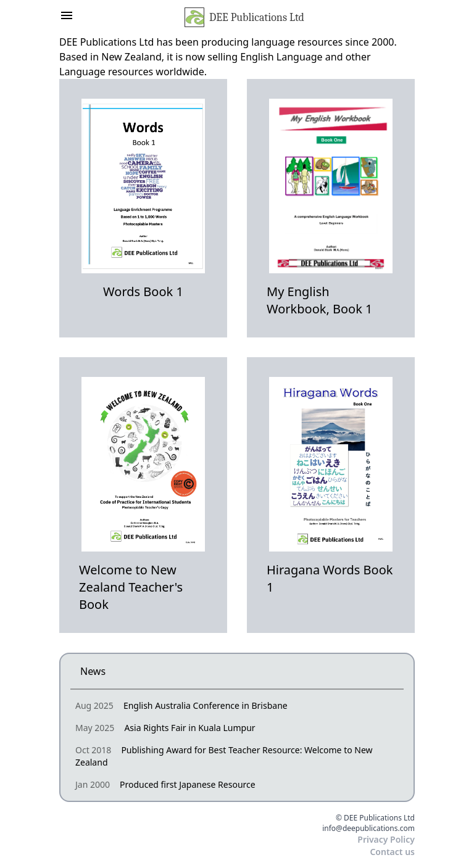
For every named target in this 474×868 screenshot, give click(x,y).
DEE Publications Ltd (244, 17)
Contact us (392, 852)
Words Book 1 (143, 291)
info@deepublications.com (368, 829)
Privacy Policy (386, 839)
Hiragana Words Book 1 (330, 578)
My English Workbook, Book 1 (320, 300)
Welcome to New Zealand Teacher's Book (131, 587)
